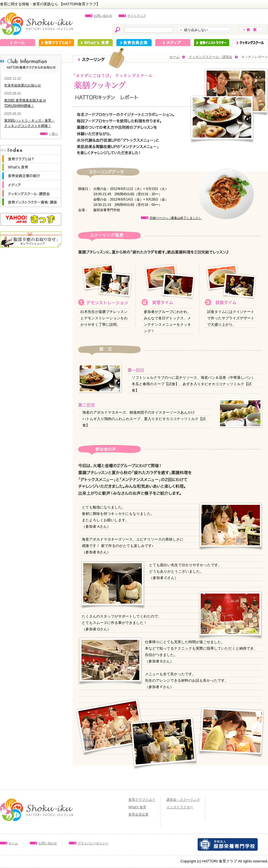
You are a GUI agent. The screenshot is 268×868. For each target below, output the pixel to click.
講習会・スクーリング (183, 800)
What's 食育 (95, 43)
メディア (173, 43)
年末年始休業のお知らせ (23, 85)
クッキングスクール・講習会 (210, 57)
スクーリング (250, 43)
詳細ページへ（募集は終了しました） (176, 218)
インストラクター (212, 43)
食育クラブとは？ (56, 43)
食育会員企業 (134, 43)
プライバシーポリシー (93, 843)
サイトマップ (137, 16)
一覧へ (53, 134)
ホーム (18, 43)
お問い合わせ (103, 16)
